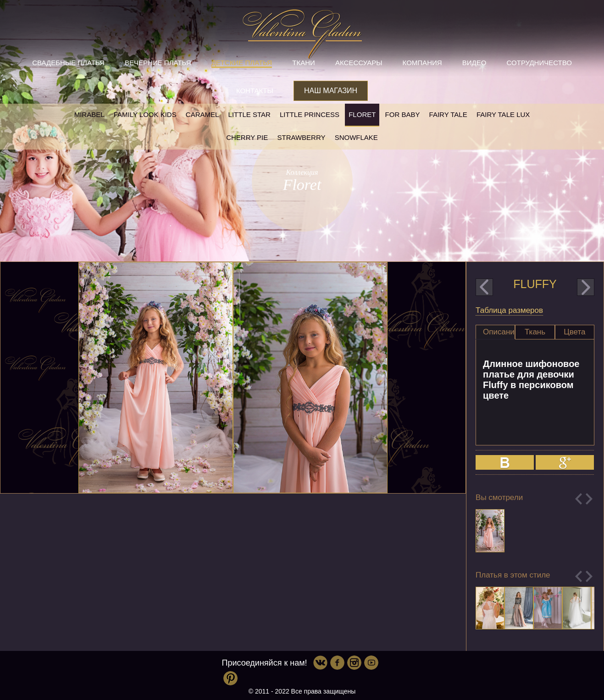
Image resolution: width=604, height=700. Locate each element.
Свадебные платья (68, 63)
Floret (362, 114)
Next (589, 499)
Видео (474, 63)
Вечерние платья (158, 63)
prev (484, 287)
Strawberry (301, 137)
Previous (579, 499)
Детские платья (242, 63)
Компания (422, 63)
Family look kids (145, 114)
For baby (403, 114)
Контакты (255, 91)
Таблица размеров (509, 310)
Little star (249, 114)
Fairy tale (448, 114)
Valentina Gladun (302, 34)
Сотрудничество (539, 63)
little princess (310, 114)
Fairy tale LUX (503, 114)
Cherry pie (247, 137)
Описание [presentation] (499, 332)
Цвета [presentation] (574, 332)
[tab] (495, 332)
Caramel (202, 114)
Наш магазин (331, 91)
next (586, 287)
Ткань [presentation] (535, 332)
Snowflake (356, 137)
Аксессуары (359, 63)
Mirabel (89, 114)
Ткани (304, 63)
